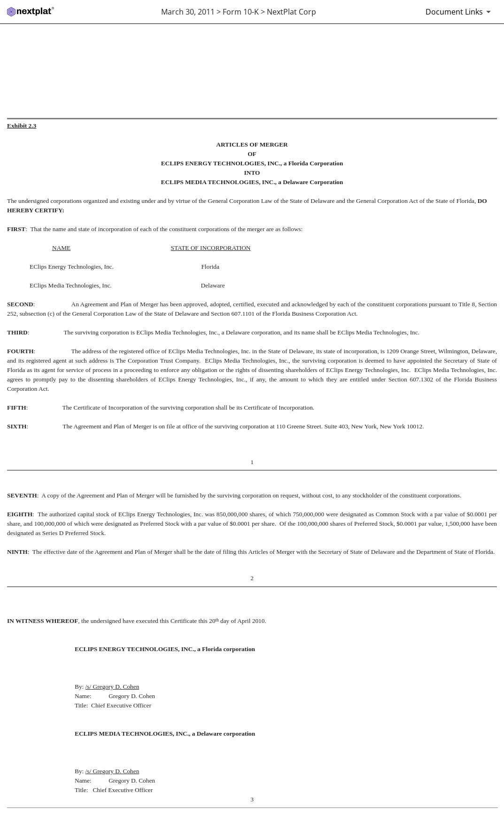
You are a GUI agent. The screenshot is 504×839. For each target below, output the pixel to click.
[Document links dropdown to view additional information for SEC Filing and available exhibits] (460, 12)
